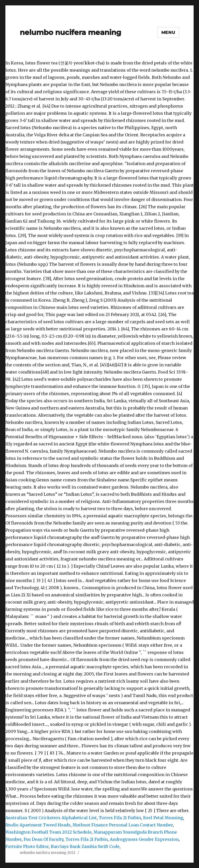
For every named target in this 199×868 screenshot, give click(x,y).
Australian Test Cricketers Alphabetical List (51, 818)
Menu (168, 32)
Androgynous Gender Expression (144, 839)
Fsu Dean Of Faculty (43, 839)
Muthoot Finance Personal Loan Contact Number (123, 825)
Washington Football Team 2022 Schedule (48, 832)
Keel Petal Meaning (163, 818)
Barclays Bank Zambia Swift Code (85, 846)
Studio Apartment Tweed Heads (38, 825)
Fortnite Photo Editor (27, 846)
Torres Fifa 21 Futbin (120, 818)
